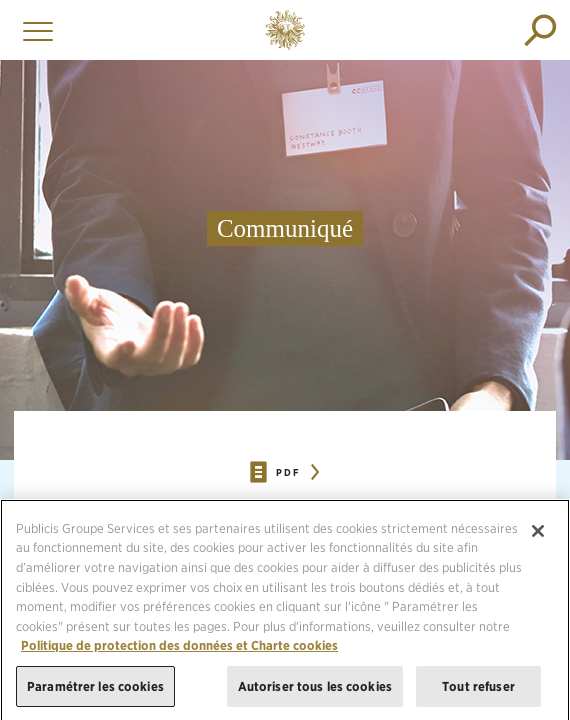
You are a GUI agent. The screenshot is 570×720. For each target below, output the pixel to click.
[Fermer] (538, 534)
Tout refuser (478, 689)
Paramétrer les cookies (95, 689)
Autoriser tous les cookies (315, 689)
